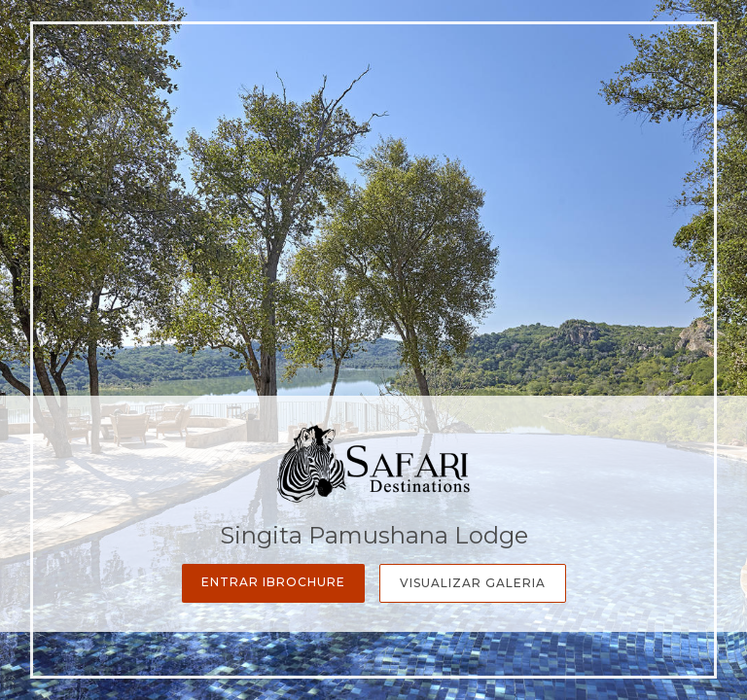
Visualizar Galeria (473, 583)
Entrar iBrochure (273, 582)
